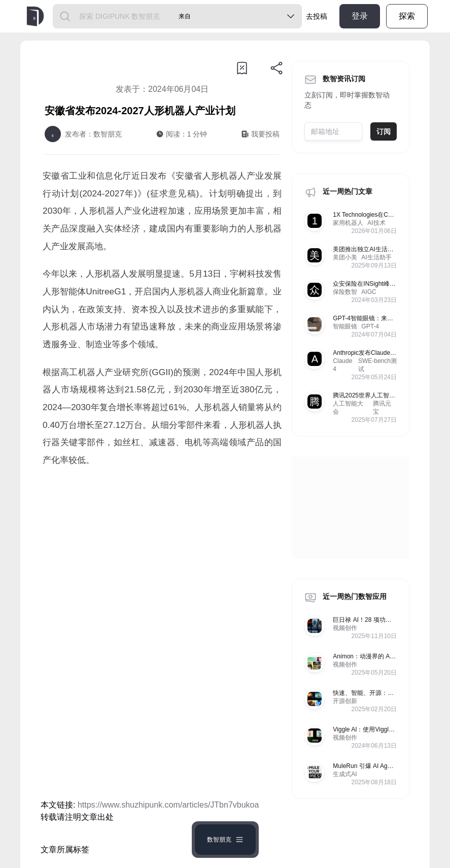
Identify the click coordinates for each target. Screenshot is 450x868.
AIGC (369, 292)
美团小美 (345, 257)
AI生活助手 (376, 257)
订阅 (384, 131)
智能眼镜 (345, 326)
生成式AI (345, 774)
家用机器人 (348, 223)
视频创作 (345, 628)
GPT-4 (370, 326)
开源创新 (345, 701)
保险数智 (345, 292)
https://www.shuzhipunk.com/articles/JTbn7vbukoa (168, 805)
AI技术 (376, 223)
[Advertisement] (162, 560)
